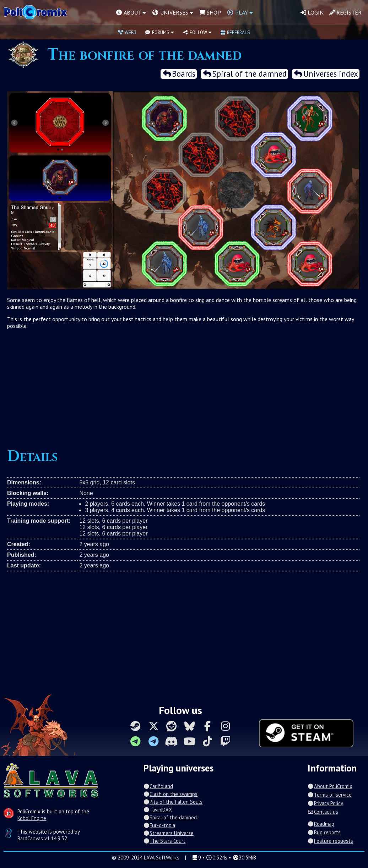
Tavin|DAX (158, 810)
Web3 (127, 32)
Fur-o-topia (159, 825)
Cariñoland (158, 786)
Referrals (235, 32)
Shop (210, 12)
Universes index (326, 74)
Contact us (323, 812)
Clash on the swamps (170, 794)
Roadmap (321, 824)
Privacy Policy (325, 803)
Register (345, 12)
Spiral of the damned (244, 74)
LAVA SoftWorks (162, 858)
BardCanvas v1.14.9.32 (42, 838)
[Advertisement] (183, 386)
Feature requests (330, 841)
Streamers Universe (168, 833)
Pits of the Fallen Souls (173, 802)
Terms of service (330, 795)
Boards (179, 74)
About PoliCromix (330, 786)
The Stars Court (164, 841)
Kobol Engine (32, 818)
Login (312, 12)
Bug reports (324, 832)
